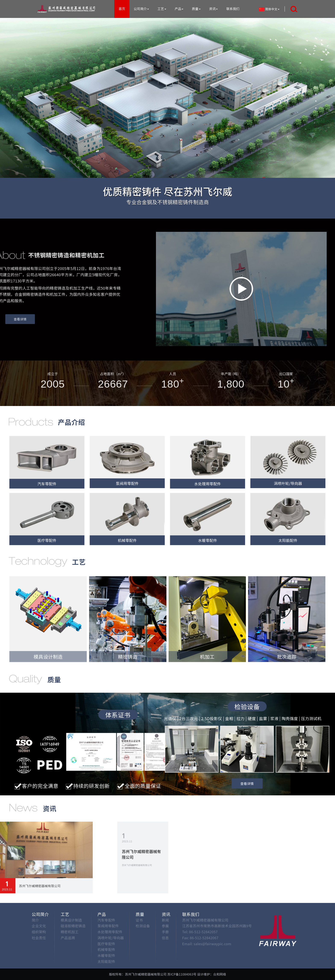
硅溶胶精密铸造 (73, 926)
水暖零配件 (106, 955)
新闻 (165, 920)
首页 (122, 9)
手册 (165, 932)
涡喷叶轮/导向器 (111, 938)
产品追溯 (68, 938)
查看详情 (247, 782)
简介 (35, 920)
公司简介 (141, 9)
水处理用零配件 (110, 932)
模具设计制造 (71, 920)
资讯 (214, 9)
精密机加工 (70, 932)
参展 (165, 926)
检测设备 (143, 926)
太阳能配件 (106, 961)
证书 (139, 920)
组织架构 (39, 932)
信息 (165, 938)
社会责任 (39, 938)
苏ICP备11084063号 (182, 974)
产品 (179, 9)
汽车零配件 (106, 920)
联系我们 (233, 9)
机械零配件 (106, 949)
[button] (316, 87)
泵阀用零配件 (108, 926)
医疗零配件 (106, 944)
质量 (196, 9)
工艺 (162, 9)
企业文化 (39, 926)
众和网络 (220, 974)
